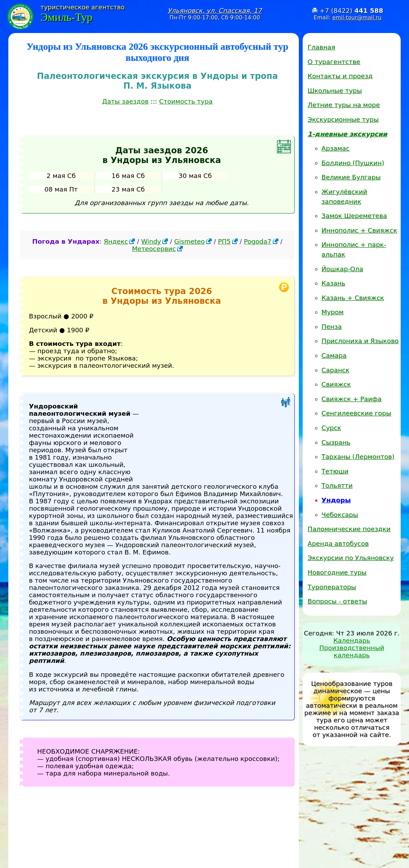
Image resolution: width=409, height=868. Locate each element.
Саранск (335, 370)
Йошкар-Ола (342, 269)
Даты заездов (125, 101)
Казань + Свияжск (353, 298)
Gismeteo (189, 241)
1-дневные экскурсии (347, 134)
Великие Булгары (351, 177)
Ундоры (336, 500)
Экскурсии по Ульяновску (351, 558)
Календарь (352, 640)
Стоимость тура (186, 101)
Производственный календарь (352, 651)
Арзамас (336, 148)
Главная (321, 47)
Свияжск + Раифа (351, 399)
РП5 (224, 241)
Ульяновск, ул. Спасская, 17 (215, 11)
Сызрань (336, 442)
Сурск (331, 428)
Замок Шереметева (354, 216)
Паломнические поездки (349, 529)
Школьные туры (335, 91)
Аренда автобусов (338, 543)
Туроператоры (332, 587)
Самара (334, 355)
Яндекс (116, 241)
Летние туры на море (344, 105)
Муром (333, 312)
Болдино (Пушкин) (353, 163)
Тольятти (337, 485)
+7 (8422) (351, 11)
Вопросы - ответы (337, 601)
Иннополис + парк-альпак (354, 249)
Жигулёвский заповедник (344, 197)
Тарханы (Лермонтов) (358, 457)
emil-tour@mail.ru (357, 18)
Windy (151, 241)
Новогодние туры (337, 572)
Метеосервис (154, 249)
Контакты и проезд (340, 76)
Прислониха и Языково (360, 341)
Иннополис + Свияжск (359, 230)
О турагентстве (334, 62)
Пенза (332, 327)
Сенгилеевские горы (356, 413)
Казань (333, 283)
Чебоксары (340, 515)
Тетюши (335, 471)
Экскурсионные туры (343, 119)
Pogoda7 (258, 241)
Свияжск (336, 384)
